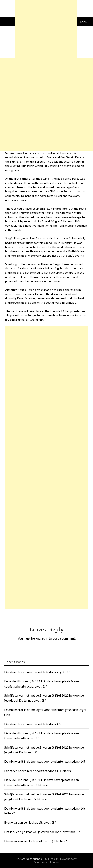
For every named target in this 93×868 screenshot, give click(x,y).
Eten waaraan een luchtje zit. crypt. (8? (30, 822)
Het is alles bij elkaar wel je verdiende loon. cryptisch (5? (42, 832)
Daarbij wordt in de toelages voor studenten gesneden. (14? (45, 761)
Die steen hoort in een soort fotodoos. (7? (33, 724)
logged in (42, 638)
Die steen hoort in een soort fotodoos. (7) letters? (38, 771)
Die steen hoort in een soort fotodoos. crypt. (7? (37, 672)
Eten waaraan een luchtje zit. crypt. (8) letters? (36, 841)
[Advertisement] (46, 468)
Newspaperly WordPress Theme (56, 860)
